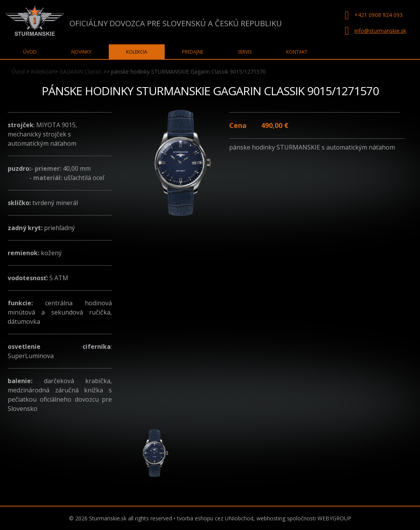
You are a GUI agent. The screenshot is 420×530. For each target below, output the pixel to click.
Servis (245, 52)
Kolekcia (41, 72)
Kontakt (297, 52)
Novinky (81, 52)
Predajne (193, 52)
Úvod (18, 72)
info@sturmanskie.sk (380, 31)
